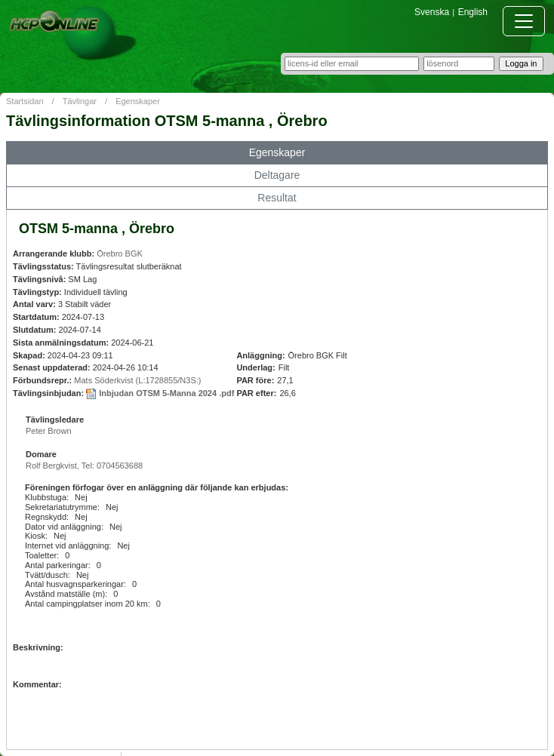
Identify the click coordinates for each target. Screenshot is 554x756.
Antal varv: (34, 304)
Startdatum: (36, 317)
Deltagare (277, 175)
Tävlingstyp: (37, 292)
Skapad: (29, 355)
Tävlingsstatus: (43, 266)
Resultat (277, 198)
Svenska (432, 12)
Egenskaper (138, 101)
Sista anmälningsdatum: (61, 343)
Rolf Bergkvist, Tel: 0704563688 (84, 466)
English (473, 12)
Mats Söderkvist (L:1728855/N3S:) (137, 380)
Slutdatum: (34, 330)
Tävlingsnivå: (39, 279)
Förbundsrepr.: (42, 380)
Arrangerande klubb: (54, 254)
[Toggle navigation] (524, 21)
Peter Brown (49, 431)
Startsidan (25, 101)
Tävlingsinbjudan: (48, 393)
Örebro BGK (120, 254)
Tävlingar (80, 101)
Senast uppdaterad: (52, 367)
